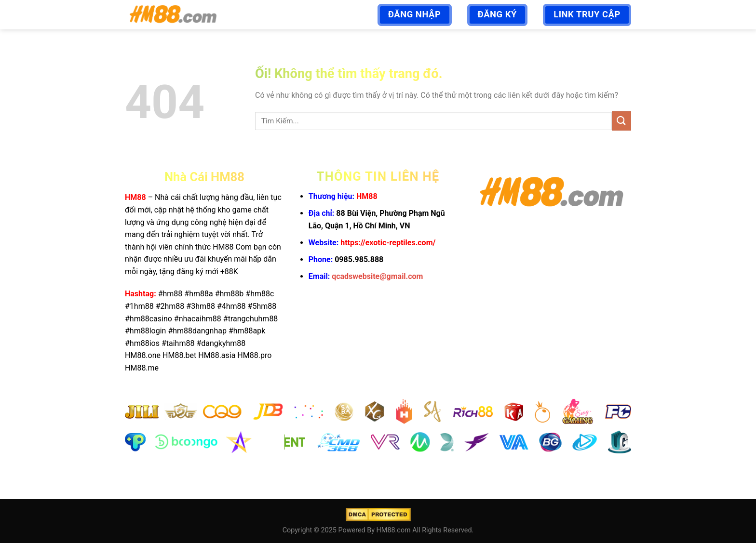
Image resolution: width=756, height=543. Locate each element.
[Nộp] (621, 121)
